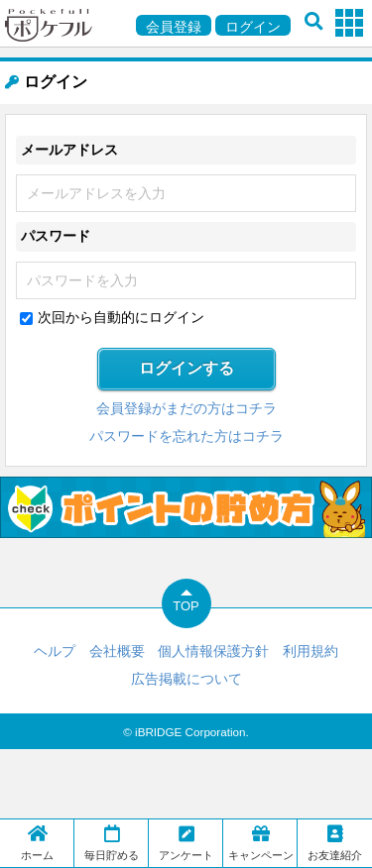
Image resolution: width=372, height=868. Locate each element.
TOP (186, 606)
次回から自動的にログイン (121, 317)
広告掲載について (186, 679)
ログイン (253, 27)
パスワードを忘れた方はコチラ (186, 436)
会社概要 (117, 651)
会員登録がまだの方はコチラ (186, 408)
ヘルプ (55, 651)
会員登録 (174, 27)
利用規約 (310, 651)
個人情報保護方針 (213, 651)
